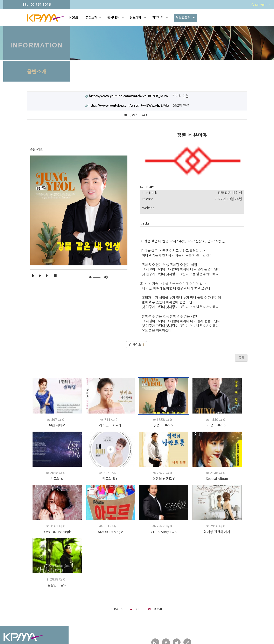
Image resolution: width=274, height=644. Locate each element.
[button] (33, 276)
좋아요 (137, 309)
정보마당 (138, 18)
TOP (135, 573)
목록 (241, 322)
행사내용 (115, 18)
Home (155, 573)
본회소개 (93, 18)
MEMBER (261, 5)
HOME (74, 18)
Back (117, 573)
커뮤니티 (160, 18)
